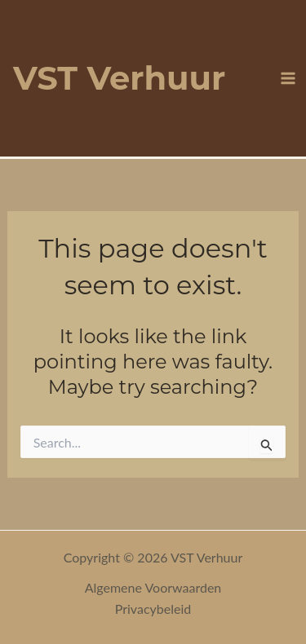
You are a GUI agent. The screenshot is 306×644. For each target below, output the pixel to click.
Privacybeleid (153, 609)
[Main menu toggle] (288, 78)
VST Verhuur (119, 78)
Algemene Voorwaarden (153, 587)
